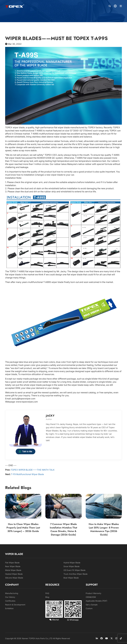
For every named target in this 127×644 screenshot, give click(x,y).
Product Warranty (93, 593)
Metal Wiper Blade (13, 570)
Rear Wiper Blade (13, 566)
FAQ (47, 593)
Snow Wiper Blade (71, 566)
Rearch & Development (15, 605)
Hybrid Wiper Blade (72, 563)
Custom (89, 608)
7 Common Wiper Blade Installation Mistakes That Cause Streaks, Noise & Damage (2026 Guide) (63, 529)
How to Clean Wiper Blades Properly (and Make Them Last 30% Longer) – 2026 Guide (23, 528)
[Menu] (121, 6)
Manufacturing (12, 593)
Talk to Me (26, 451)
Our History (10, 597)
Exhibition (9, 608)
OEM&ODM (91, 597)
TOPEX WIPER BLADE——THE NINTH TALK (33, 470)
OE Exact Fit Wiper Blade (74, 570)
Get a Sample (92, 605)
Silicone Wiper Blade (14, 578)
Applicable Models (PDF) (96, 601)
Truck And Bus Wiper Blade (75, 574)
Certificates (10, 601)
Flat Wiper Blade (12, 563)
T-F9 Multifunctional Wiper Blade (27, 474)
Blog (47, 597)
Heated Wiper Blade (14, 574)
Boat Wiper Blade (71, 578)
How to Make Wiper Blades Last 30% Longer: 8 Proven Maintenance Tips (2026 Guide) (104, 529)
